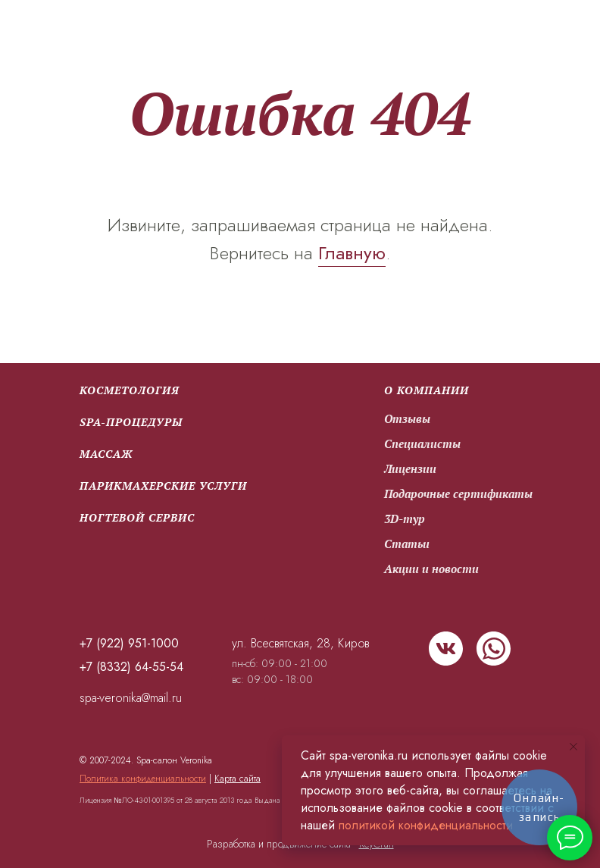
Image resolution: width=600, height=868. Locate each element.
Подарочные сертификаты (458, 494)
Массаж (106, 454)
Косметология (130, 390)
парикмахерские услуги (163, 486)
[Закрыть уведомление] (573, 747)
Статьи (407, 544)
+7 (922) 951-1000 (129, 643)
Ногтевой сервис (137, 517)
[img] (446, 649)
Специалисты (422, 443)
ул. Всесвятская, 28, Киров (300, 643)
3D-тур (405, 519)
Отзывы (407, 418)
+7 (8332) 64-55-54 (131, 667)
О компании (427, 390)
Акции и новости (431, 569)
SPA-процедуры (131, 422)
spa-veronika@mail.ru (131, 698)
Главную (352, 253)
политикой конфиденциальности (426, 825)
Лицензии (410, 468)
